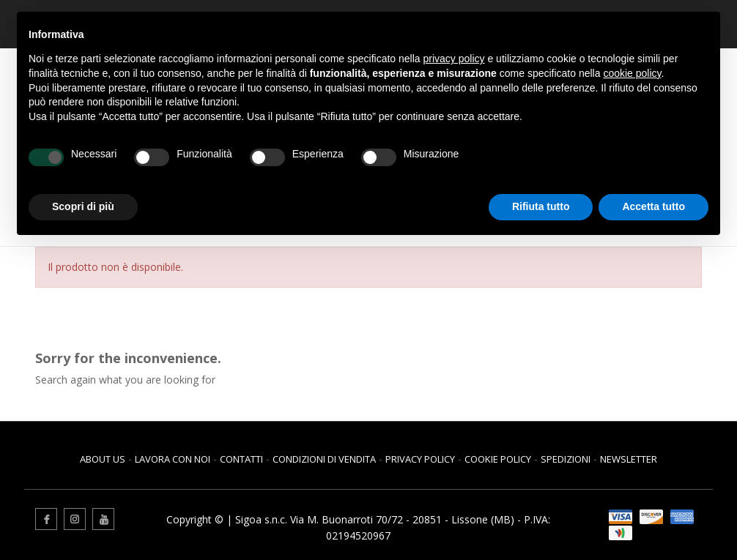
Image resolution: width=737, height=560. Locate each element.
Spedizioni (566, 459)
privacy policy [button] (454, 59)
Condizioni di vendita (324, 459)
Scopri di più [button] (83, 206)
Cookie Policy (498, 459)
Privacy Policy (420, 459)
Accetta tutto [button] (653, 206)
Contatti (241, 459)
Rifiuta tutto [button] (541, 206)
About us (103, 459)
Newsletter (629, 459)
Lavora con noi (173, 459)
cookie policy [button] (632, 73)
